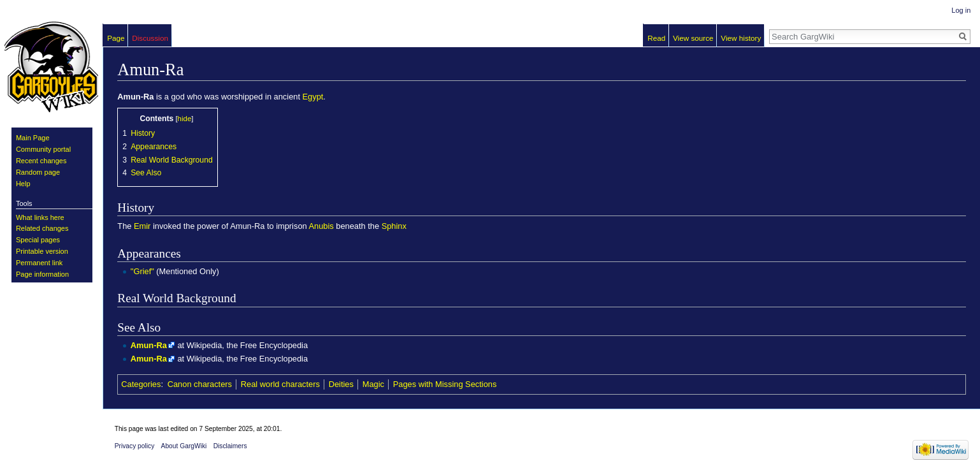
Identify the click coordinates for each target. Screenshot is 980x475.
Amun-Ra (149, 345)
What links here (40, 217)
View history (741, 38)
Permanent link (39, 263)
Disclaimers (230, 446)
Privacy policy (135, 446)
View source (693, 38)
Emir (142, 226)
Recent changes (41, 161)
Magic (373, 384)
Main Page (33, 138)
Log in (961, 10)
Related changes (42, 228)
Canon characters (200, 384)
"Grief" (142, 271)
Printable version (42, 251)
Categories (141, 384)
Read (656, 38)
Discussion (150, 38)
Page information (42, 274)
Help (23, 184)
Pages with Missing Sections (445, 384)
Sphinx (394, 226)
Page (116, 38)
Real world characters (280, 384)
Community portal (43, 149)
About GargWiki (184, 446)
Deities (341, 384)
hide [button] (185, 119)
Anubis (321, 226)
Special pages (38, 240)
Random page (38, 172)
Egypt (313, 97)
